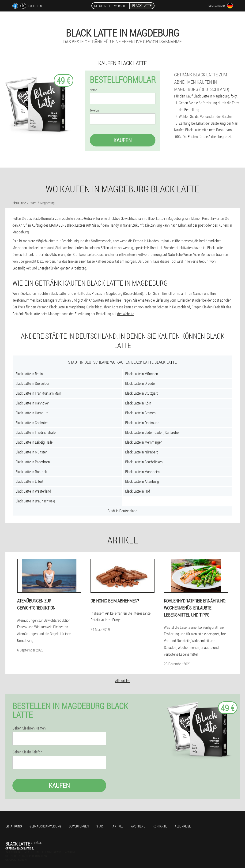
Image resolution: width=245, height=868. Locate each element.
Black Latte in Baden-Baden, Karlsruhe (152, 432)
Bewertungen (79, 826)
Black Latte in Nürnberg (142, 452)
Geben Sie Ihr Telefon (27, 752)
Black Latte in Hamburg (32, 413)
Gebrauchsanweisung (45, 826)
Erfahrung (14, 826)
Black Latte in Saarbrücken (144, 462)
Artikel (118, 826)
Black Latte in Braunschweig (35, 501)
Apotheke (138, 826)
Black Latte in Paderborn (33, 462)
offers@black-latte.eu (20, 848)
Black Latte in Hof (138, 491)
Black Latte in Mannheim (142, 472)
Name (93, 90)
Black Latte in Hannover (32, 403)
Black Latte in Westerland (33, 491)
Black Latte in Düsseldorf (33, 383)
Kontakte (160, 826)
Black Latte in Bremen (140, 413)
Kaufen (122, 140)
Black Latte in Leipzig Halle (34, 442)
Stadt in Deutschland (122, 511)
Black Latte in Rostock (31, 472)
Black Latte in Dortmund (142, 423)
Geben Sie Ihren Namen (29, 728)
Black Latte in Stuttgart (141, 393)
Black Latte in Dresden (141, 383)
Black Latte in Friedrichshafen (36, 432)
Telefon (94, 110)
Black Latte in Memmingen (144, 442)
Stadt (101, 826)
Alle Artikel (123, 681)
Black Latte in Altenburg (142, 481)
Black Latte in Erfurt (29, 481)
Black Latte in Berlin (29, 374)
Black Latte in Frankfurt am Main (38, 393)
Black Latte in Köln (138, 403)
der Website (126, 314)
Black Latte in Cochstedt (33, 423)
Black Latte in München (142, 374)
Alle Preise (183, 826)
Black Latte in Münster (31, 452)
